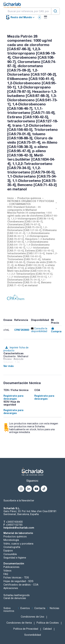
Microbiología (11, 540)
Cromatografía (12, 547)
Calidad (47, 629)
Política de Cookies (48, 623)
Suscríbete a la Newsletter (19, 501)
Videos (7, 571)
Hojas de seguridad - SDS (18, 581)
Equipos (8, 551)
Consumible (10, 554)
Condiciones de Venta (19, 623)
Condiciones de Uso (32, 617)
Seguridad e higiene (15, 558)
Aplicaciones (11, 588)
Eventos (25, 608)
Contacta (40, 608)
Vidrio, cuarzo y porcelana (18, 544)
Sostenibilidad (33, 635)
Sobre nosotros (9, 610)
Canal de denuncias (15, 598)
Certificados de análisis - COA (21, 585)
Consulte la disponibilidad (39, 330)
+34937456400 (14, 522)
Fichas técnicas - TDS (16, 578)
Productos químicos (15, 537)
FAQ (6, 574)
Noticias (55, 608)
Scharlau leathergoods (17, 595)
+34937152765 (14, 525)
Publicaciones (11, 567)
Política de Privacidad (26, 629)
